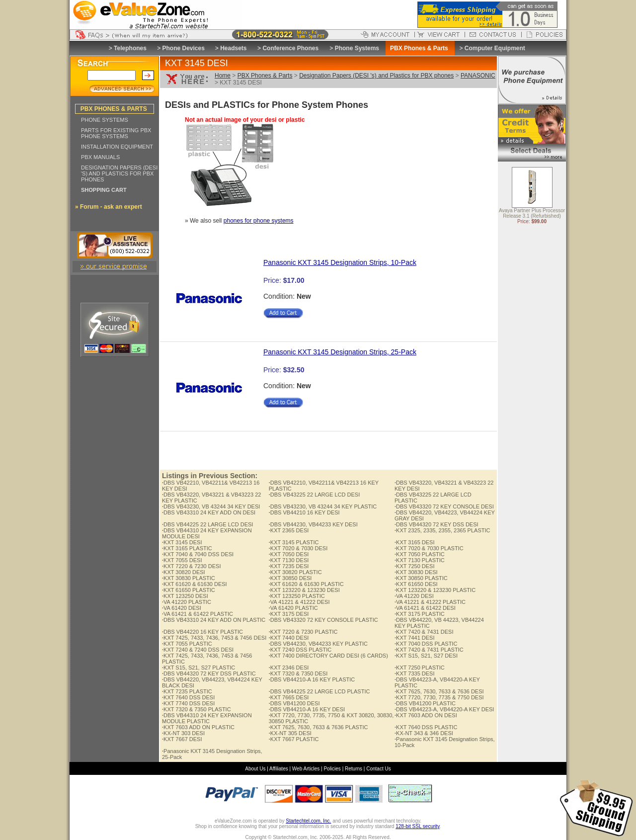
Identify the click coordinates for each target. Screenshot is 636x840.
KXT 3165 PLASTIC (187, 548)
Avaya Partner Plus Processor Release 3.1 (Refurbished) (532, 214)
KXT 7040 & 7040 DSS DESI (198, 554)
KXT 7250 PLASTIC (420, 668)
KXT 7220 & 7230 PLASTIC (303, 632)
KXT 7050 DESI (289, 554)
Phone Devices (183, 48)
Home (223, 76)
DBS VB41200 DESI (294, 703)
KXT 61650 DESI (416, 584)
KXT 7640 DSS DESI (188, 697)
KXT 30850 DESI (290, 578)
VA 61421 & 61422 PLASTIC (198, 614)
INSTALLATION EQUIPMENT (117, 147)
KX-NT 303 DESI (183, 733)
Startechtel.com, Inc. (308, 821)
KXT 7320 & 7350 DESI (298, 673)
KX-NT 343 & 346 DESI (424, 733)
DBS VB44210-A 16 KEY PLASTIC (312, 679)
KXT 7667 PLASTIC (294, 739)
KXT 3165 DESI (415, 542)
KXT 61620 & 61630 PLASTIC (306, 584)
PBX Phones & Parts (265, 76)
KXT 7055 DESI (182, 560)
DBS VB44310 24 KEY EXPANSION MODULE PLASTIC (207, 718)
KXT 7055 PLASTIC (187, 644)
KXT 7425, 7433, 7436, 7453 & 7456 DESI (214, 638)
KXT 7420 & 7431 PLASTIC (429, 650)
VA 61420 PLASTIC (293, 608)
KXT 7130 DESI (289, 560)
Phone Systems (357, 48)
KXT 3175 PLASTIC (420, 614)
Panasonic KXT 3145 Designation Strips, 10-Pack (340, 262)
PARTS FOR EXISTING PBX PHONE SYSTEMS (116, 133)
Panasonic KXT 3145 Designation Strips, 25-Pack (340, 352)
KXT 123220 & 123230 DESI (304, 590)
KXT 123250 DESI (185, 596)
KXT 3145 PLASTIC (294, 542)
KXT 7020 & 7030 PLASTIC (429, 548)
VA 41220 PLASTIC (187, 602)
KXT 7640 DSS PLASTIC (426, 727)
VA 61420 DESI (182, 608)
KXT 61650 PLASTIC (189, 590)
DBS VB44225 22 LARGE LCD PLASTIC (319, 691)
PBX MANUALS (100, 157)
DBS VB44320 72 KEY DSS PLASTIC (209, 673)
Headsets (233, 48)
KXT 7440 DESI (289, 638)
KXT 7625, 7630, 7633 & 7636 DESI (439, 691)
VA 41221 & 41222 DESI (299, 602)
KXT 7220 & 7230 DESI (191, 566)
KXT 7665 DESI (289, 697)
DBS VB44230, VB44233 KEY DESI (313, 524)
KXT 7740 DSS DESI (188, 703)
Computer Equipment (495, 48)
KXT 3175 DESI (289, 614)
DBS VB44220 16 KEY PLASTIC (202, 632)
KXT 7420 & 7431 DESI (424, 632)
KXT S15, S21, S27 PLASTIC (199, 668)
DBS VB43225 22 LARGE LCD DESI (314, 495)
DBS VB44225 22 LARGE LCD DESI (207, 524)
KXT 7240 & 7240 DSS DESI (198, 650)
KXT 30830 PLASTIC (189, 578)
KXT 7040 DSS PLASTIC (426, 644)
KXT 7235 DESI (289, 566)
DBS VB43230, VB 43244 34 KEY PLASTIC (323, 506)
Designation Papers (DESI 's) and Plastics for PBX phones (376, 76)
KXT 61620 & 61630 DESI (195, 584)
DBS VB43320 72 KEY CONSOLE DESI (444, 506)
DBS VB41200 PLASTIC (425, 703)
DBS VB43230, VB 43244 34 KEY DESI (211, 506)
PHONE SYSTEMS (105, 120)
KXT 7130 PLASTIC (420, 560)
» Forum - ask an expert (109, 207)
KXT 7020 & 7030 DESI (298, 548)
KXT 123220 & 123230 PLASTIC (435, 590)
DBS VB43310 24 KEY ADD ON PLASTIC (214, 620)
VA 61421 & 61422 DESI (425, 608)
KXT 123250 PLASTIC (297, 596)
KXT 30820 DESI (184, 572)
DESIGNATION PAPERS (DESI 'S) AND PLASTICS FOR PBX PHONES (119, 173)
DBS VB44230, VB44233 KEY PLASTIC (318, 644)
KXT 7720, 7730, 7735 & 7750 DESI (439, 697)
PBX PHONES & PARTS (114, 109)
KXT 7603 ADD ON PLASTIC (198, 727)
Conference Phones (290, 48)
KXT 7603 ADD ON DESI (426, 715)
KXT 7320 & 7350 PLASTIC (197, 709)
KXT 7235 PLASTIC (187, 691)
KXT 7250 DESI (415, 566)
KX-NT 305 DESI (290, 733)
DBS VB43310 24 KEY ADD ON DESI (209, 512)
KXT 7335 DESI (415, 673)
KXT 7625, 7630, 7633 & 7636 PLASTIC (318, 727)
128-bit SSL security (417, 826)
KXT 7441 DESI (415, 638)
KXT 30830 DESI (416, 572)
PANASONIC (478, 76)
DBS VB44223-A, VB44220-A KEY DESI (444, 709)
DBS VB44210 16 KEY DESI (304, 512)
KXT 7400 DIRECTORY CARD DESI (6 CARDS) (328, 656)
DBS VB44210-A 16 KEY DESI (307, 709)
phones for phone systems (259, 221)
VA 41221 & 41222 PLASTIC (430, 602)
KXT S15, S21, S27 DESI (426, 656)
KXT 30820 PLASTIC (295, 572)
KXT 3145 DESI (182, 542)
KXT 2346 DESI (289, 668)
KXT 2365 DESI (289, 530)
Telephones (130, 48)
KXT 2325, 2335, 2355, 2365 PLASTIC (442, 530)
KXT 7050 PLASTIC (420, 554)
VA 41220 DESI (414, 596)
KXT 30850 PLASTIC (421, 578)
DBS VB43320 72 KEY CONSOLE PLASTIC (323, 620)
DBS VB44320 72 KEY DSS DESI (437, 524)
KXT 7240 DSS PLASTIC (300, 650)
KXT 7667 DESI (182, 739)
